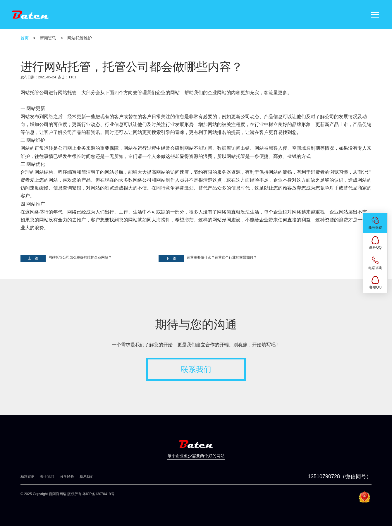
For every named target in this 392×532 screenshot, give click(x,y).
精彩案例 (27, 476)
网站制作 (166, 180)
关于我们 (47, 476)
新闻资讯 (48, 38)
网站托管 (30, 93)
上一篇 (33, 258)
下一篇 (171, 258)
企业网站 (217, 93)
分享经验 (67, 476)
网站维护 (36, 140)
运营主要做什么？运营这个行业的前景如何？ (222, 257)
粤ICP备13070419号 (98, 494)
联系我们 (196, 369)
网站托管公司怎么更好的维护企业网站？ (80, 257)
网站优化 (36, 164)
